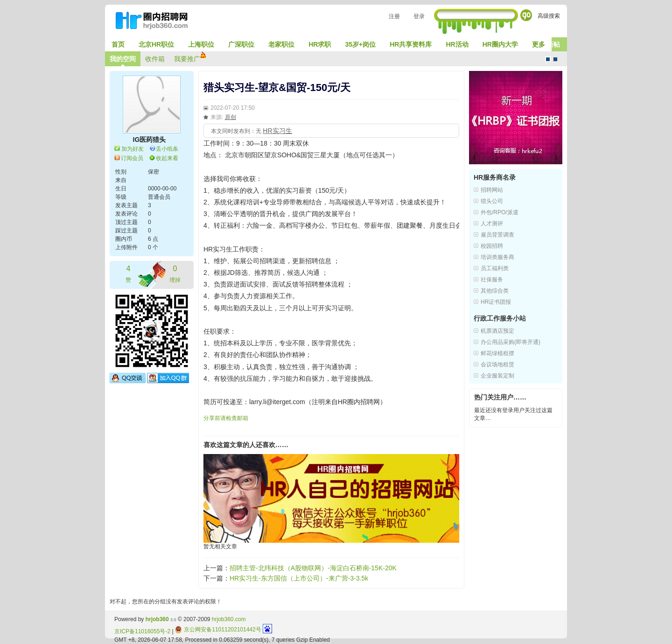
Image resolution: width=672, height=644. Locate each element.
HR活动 (457, 44)
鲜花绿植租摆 (497, 353)
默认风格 (548, 59)
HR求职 (320, 44)
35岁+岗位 (360, 44)
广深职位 (241, 44)
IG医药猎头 (150, 140)
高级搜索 (549, 16)
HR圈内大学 (500, 44)
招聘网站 (492, 190)
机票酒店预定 (497, 331)
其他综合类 (495, 291)
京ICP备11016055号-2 (142, 631)
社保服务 (492, 280)
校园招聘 (492, 246)
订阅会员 (132, 158)
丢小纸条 (167, 149)
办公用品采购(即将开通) (511, 342)
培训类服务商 (497, 257)
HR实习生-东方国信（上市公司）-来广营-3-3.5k (299, 578)
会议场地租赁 (497, 364)
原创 (231, 117)
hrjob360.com (229, 619)
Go (526, 15)
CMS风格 (555, 59)
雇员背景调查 (497, 235)
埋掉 (175, 273)
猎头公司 (492, 201)
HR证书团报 (496, 302)
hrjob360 (157, 619)
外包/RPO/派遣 (500, 212)
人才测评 (492, 224)
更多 (539, 44)
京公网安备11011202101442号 (218, 630)
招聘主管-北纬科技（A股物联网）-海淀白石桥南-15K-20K (313, 568)
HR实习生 (277, 131)
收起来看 (167, 158)
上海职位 (201, 44)
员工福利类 (495, 268)
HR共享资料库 (411, 44)
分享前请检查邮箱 (226, 418)
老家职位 (281, 44)
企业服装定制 (497, 376)
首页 (118, 44)
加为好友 (133, 149)
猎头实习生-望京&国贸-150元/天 (277, 87)
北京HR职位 (156, 44)
